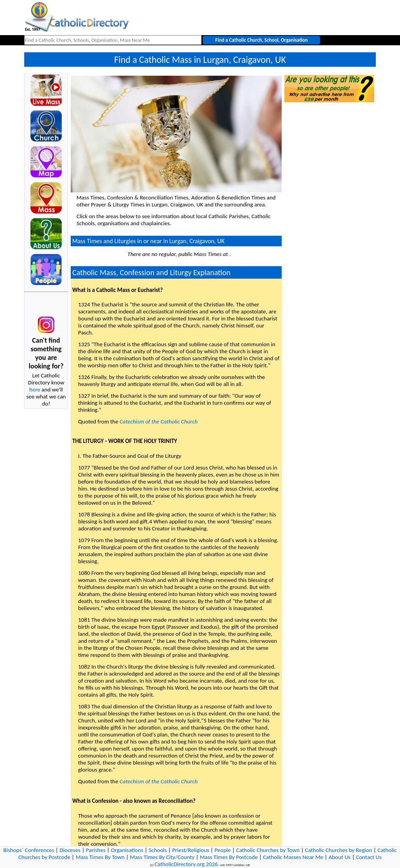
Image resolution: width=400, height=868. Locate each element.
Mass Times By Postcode (229, 857)
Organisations (127, 850)
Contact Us (369, 857)
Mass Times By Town (100, 857)
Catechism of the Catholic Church (159, 422)
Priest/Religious (191, 850)
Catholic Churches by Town (268, 850)
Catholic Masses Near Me (293, 857)
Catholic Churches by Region (339, 850)
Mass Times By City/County (162, 857)
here (35, 390)
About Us (339, 857)
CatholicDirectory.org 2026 (186, 864)
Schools (158, 850)
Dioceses (70, 850)
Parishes (96, 850)
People (223, 850)
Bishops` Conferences (29, 850)
